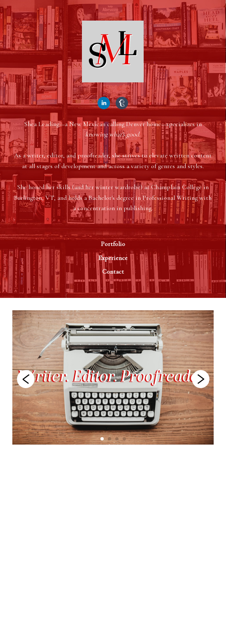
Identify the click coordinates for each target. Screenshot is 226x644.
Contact (113, 272)
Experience (113, 258)
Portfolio (113, 244)
